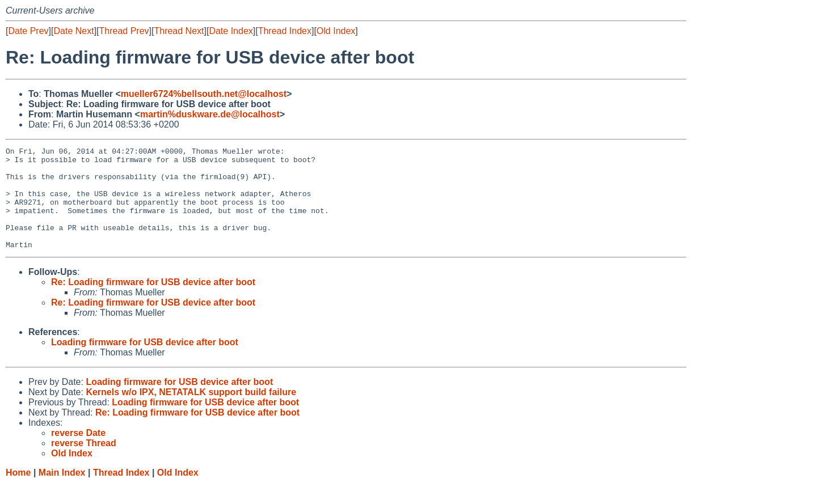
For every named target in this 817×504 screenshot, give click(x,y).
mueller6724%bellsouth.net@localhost (204, 94)
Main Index (62, 493)
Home (18, 493)
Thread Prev (124, 31)
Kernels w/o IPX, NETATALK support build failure (191, 412)
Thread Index (285, 31)
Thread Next (179, 31)
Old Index (336, 31)
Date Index (231, 31)
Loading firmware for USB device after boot (145, 363)
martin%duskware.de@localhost (210, 114)
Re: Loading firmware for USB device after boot (153, 302)
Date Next (73, 31)
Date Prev (28, 31)
